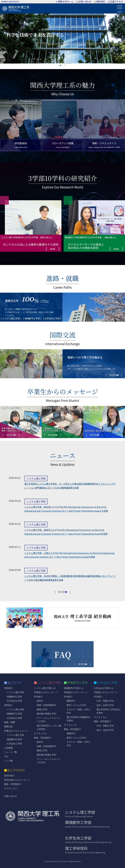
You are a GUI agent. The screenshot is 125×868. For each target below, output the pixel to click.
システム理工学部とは (45, 688)
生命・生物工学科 (105, 705)
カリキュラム (40, 733)
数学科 (40, 701)
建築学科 (71, 701)
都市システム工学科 (76, 705)
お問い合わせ (11, 796)
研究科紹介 (9, 776)
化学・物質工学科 (105, 701)
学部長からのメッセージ (46, 692)
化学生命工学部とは (103, 688)
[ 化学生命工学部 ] (52, 318)
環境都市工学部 (14, 697)
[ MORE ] (114, 375)
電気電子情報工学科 (46, 714)
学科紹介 (38, 697)
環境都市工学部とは (74, 688)
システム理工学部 (15, 692)
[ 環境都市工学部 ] (32, 318)
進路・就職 (9, 722)
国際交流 (8, 726)
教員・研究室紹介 (13, 784)
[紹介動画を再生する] (62, 618)
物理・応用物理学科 (46, 705)
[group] (31, 224)
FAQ (6, 756)
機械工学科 (42, 709)
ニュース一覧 (10, 752)
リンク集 (8, 761)
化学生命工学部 (14, 701)
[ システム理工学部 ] (11, 318)
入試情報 (8, 748)
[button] (60, 65)
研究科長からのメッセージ (17, 780)
